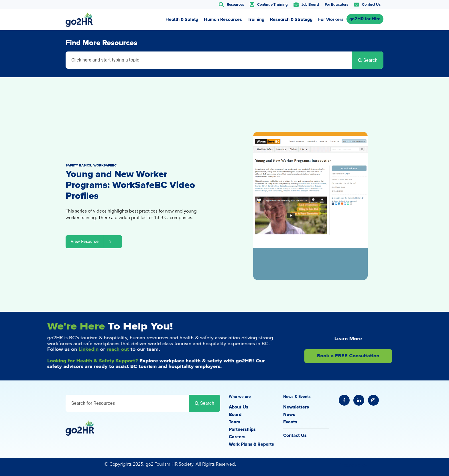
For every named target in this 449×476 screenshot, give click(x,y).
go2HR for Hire (365, 19)
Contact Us (295, 435)
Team (235, 422)
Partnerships (242, 429)
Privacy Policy (352, 465)
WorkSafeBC (105, 165)
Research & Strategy (291, 19)
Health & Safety (182, 19)
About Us (239, 407)
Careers (237, 437)
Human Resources (223, 19)
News (289, 414)
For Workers (331, 19)
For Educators (336, 5)
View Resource (94, 242)
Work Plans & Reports (251, 444)
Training (256, 19)
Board (235, 414)
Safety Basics (78, 165)
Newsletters (296, 407)
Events (290, 422)
